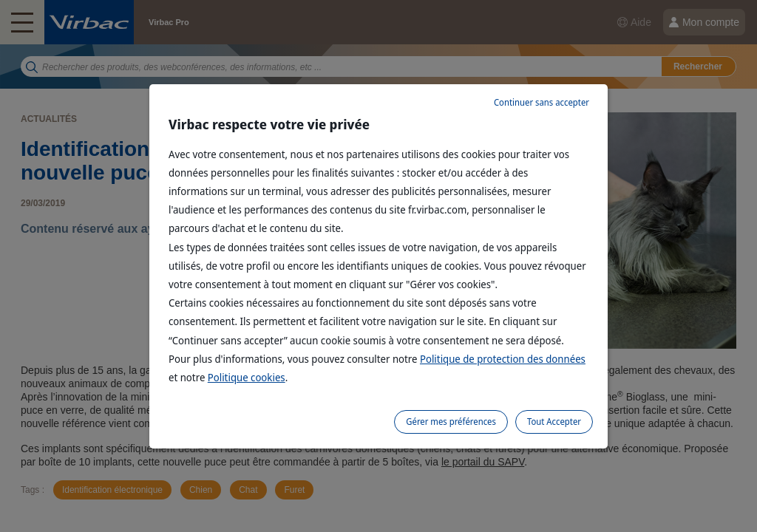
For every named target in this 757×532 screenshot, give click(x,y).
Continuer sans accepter (542, 102)
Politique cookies (247, 377)
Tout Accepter (554, 422)
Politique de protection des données (503, 359)
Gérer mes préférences (451, 422)
